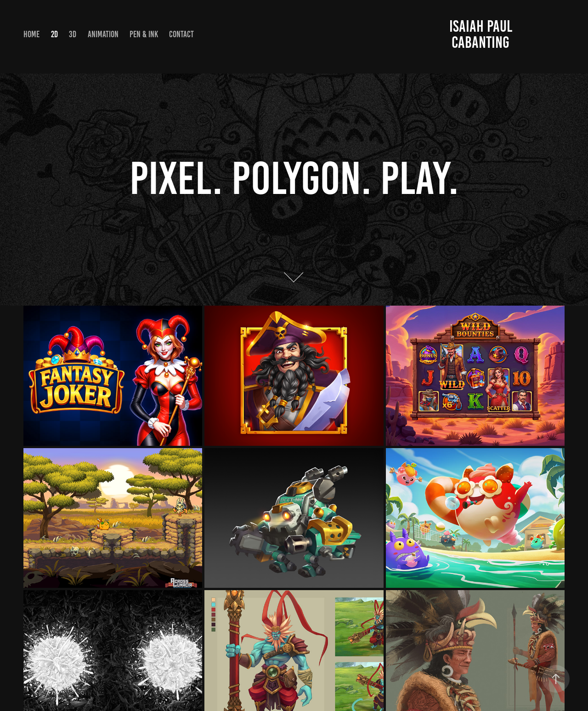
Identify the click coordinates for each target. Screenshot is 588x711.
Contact (181, 34)
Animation (103, 34)
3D (73, 34)
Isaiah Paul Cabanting (482, 34)
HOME (31, 34)
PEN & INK (144, 34)
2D (54, 34)
